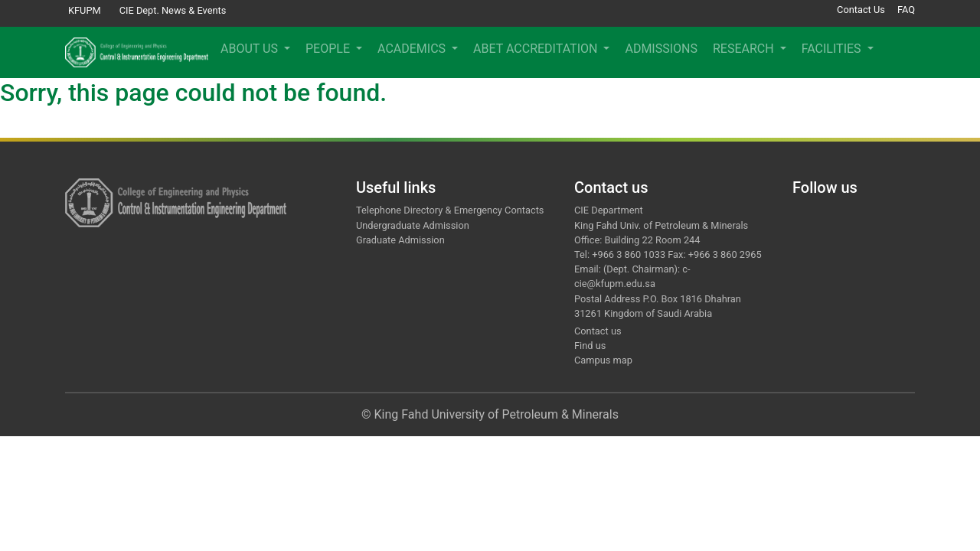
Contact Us (861, 10)
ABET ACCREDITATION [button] (537, 49)
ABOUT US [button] (251, 49)
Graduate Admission (400, 240)
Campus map (603, 360)
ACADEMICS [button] (413, 49)
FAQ (906, 10)
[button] (894, 52)
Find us (590, 346)
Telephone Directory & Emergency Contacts (450, 210)
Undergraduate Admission (413, 225)
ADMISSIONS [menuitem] (661, 49)
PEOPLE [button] (329, 49)
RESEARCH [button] (745, 49)
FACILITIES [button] (833, 49)
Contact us (598, 331)
